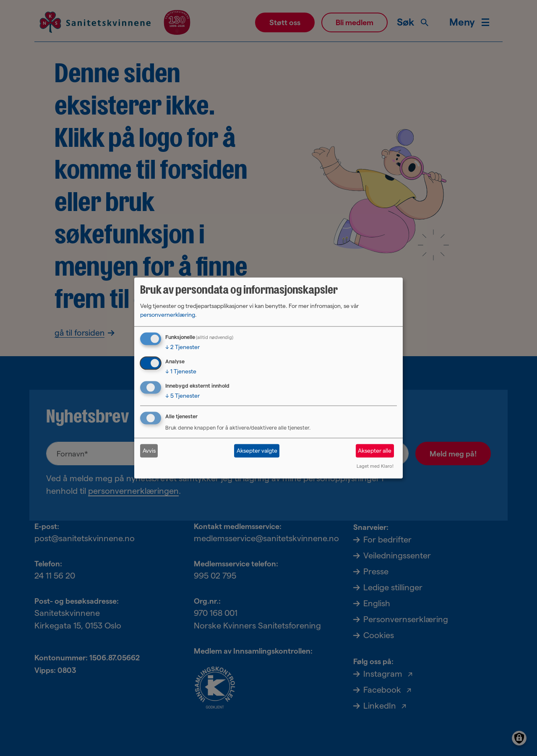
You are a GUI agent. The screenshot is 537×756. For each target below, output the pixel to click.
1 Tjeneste (181, 371)
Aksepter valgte (257, 451)
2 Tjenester (182, 347)
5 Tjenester (182, 396)
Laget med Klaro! (375, 466)
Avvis (149, 451)
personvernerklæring (168, 315)
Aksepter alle (375, 451)
